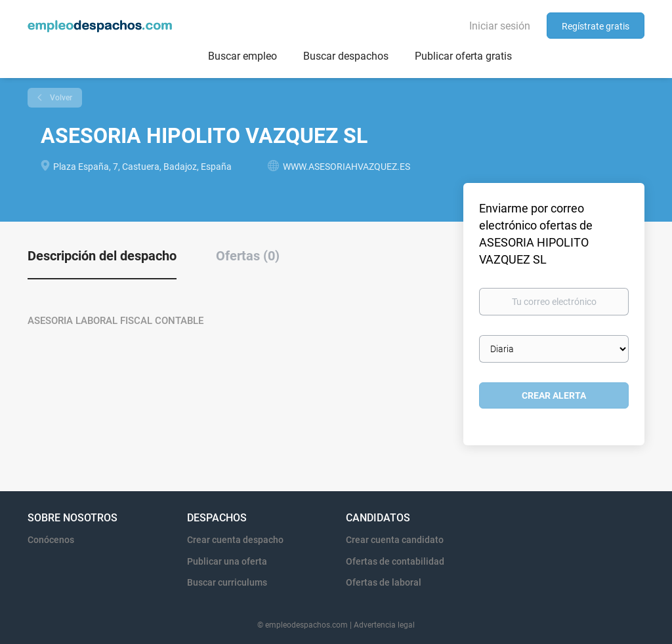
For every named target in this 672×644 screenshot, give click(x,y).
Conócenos (51, 540)
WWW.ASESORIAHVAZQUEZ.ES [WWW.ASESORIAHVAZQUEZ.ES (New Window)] (346, 167)
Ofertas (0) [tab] (248, 256)
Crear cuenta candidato (395, 540)
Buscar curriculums (227, 582)
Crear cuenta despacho (235, 540)
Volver (60, 98)
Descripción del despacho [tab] (102, 256)
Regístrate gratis (596, 26)
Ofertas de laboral (384, 582)
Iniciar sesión (500, 26)
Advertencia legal (384, 625)
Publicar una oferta (227, 561)
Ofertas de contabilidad (395, 561)
